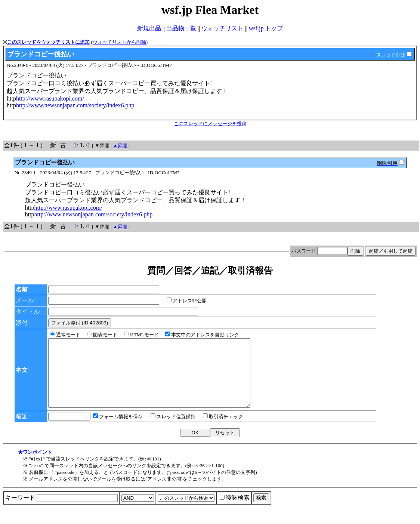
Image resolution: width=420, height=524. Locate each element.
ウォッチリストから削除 (119, 42)
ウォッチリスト (222, 28)
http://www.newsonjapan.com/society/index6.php (75, 105)
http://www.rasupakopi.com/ (50, 98)
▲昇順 (120, 146)
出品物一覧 (181, 28)
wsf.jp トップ (266, 28)
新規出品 (149, 28)
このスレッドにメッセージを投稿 (210, 124)
